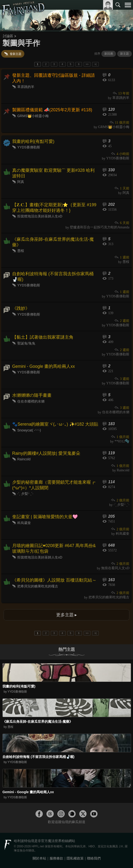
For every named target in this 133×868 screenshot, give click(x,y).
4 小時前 (120, 154)
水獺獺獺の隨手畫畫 (32, 395)
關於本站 (39, 858)
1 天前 (122, 188)
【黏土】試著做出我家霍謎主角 (43, 337)
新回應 (109, 54)
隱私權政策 (75, 858)
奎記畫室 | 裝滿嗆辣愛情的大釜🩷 (45, 517)
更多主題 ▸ (67, 615)
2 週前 (122, 321)
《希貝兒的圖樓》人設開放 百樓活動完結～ (54, 580)
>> (87, 64)
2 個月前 (120, 500)
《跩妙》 (21, 308)
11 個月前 (119, 122)
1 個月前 (120, 437)
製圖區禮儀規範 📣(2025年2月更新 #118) (52, 110)
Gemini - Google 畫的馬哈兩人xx (44, 366)
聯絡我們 (94, 858)
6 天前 (122, 223)
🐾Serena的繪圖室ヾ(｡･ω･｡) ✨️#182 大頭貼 (55, 424)
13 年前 (121, 93)
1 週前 (122, 257)
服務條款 (56, 858)
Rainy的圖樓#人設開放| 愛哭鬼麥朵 (46, 453)
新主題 (124, 54)
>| (95, 64)
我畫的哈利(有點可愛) (33, 141)
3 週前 (122, 379)
